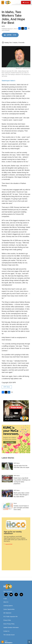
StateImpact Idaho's (8, 81)
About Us (6, 602)
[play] (3, 642)
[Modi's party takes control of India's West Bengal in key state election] (7, 493)
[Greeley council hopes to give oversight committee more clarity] (7, 506)
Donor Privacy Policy (9, 624)
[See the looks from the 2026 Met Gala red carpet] (7, 466)
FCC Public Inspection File (10, 617)
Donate (27, 3)
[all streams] (30, 642)
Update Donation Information (11, 628)
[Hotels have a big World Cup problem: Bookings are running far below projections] (7, 479)
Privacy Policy (7, 620)
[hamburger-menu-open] (3, 3)
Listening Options (8, 606)
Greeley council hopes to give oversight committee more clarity (21, 508)
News (15, 503)
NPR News (7, 387)
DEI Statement (7, 613)
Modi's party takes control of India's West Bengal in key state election (21, 495)
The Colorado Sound (9, 635)
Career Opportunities (9, 609)
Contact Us (6, 631)
